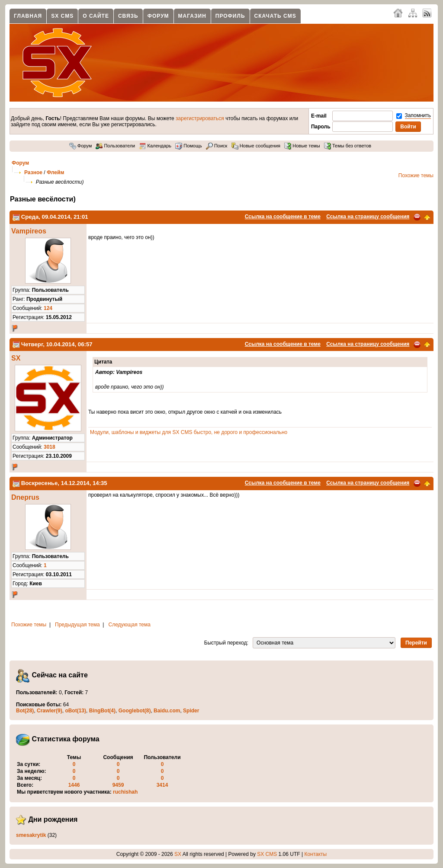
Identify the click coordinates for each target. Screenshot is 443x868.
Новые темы (302, 146)
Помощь (189, 146)
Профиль (230, 16)
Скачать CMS (275, 16)
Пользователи (115, 146)
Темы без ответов (348, 146)
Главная (28, 16)
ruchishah (125, 792)
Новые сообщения (256, 146)
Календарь (155, 146)
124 (48, 308)
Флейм (55, 172)
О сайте (96, 16)
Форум (158, 16)
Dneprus (25, 497)
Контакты (315, 854)
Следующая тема (130, 625)
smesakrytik (31, 835)
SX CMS (62, 16)
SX (16, 358)
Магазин (192, 16)
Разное (33, 172)
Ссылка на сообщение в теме (283, 217)
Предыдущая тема (77, 625)
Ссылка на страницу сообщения (368, 217)
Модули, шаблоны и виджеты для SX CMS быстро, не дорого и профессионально (189, 432)
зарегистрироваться (200, 118)
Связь (128, 16)
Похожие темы (416, 176)
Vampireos (29, 231)
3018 (50, 447)
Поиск (217, 146)
